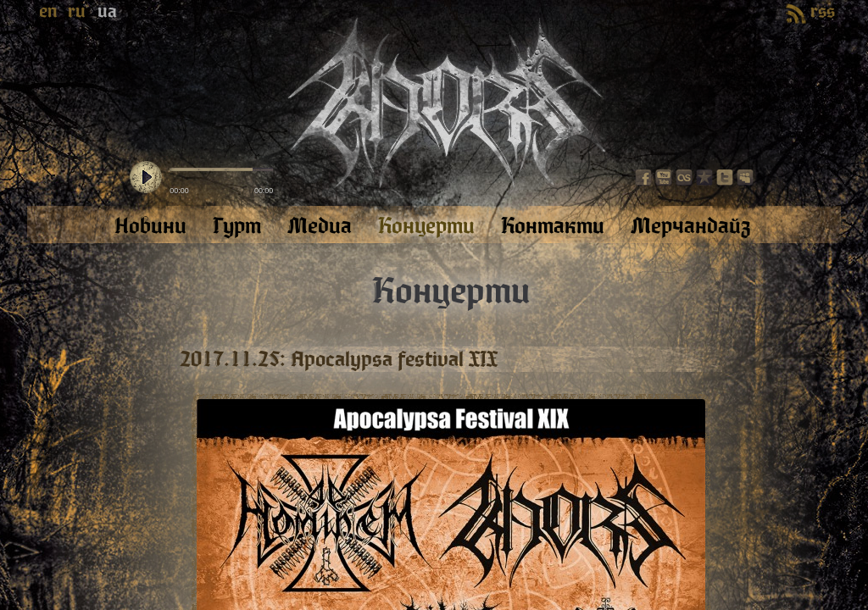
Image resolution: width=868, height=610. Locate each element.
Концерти (451, 291)
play (146, 178)
